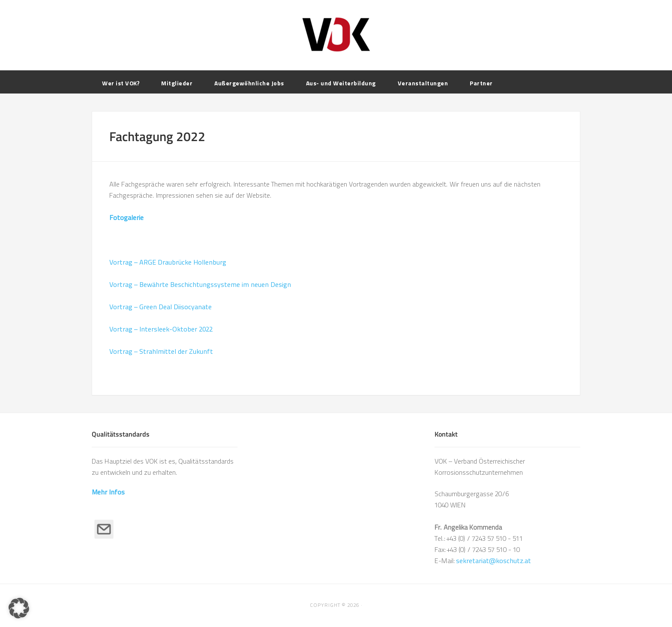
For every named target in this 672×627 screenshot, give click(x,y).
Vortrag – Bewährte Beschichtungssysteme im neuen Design (200, 285)
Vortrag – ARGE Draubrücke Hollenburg (168, 262)
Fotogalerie (126, 218)
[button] (19, 608)
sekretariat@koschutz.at (493, 561)
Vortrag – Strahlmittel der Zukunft (161, 351)
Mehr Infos (108, 492)
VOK (336, 34)
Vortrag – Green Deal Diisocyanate (160, 307)
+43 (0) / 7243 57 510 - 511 (485, 538)
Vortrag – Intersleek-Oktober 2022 (161, 329)
